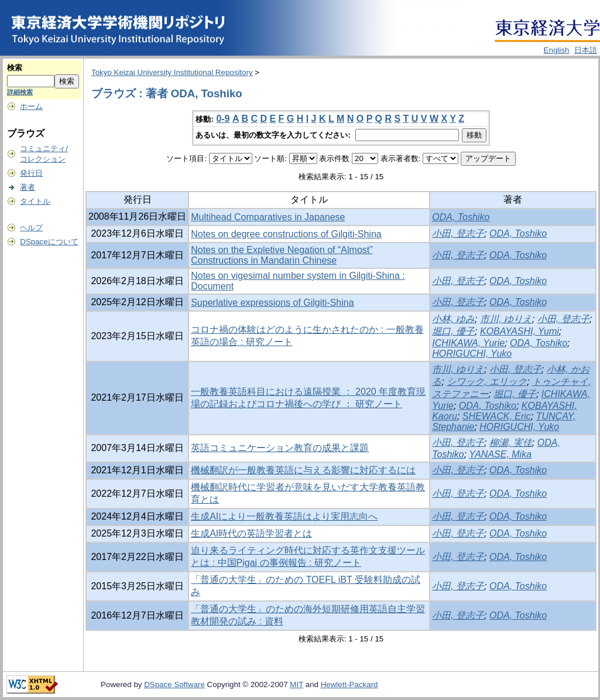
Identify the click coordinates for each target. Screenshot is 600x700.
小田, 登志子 (458, 233)
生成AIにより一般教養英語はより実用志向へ (284, 516)
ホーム (31, 106)
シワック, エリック (487, 382)
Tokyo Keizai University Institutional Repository (172, 72)
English (557, 50)
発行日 (31, 173)
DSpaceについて (49, 242)
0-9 (223, 119)
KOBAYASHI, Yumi (520, 331)
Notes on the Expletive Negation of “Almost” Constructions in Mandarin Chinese (282, 255)
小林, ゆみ (453, 319)
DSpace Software (174, 684)
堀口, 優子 (453, 331)
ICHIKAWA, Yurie (468, 343)
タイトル (35, 201)
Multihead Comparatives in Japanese (268, 217)
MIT (296, 684)
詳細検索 (20, 92)
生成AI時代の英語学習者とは (251, 533)
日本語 (586, 50)
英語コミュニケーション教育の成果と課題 (280, 448)
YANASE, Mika (500, 454)
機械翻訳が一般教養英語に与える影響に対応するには (303, 470)
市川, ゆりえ (506, 319)
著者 (28, 187)
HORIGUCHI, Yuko (472, 354)
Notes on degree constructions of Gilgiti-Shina (286, 234)
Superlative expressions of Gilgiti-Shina (272, 303)
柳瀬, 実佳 (511, 443)
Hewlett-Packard (349, 684)
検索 (15, 68)
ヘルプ (31, 228)
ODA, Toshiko (461, 217)
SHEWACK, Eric (497, 416)
